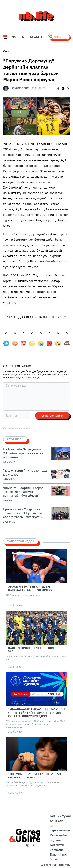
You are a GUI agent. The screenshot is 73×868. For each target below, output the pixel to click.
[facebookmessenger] (63, 88)
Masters (18, 37)
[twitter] (68, 88)
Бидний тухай (60, 816)
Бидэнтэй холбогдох (58, 847)
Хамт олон (58, 821)
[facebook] (58, 88)
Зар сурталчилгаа (60, 828)
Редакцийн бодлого (58, 838)
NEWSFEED (37, 37)
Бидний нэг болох (58, 857)
